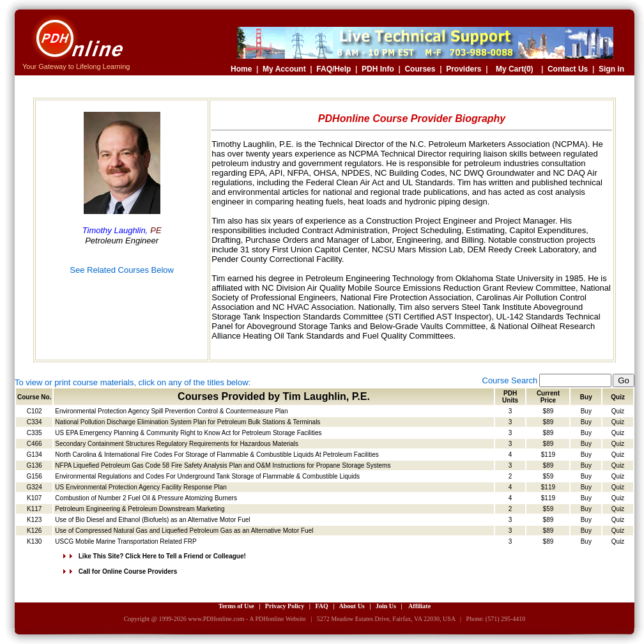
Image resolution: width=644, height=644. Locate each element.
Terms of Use (236, 606)
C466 (34, 444)
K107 (34, 498)
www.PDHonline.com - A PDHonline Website (247, 619)
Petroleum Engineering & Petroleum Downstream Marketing (140, 509)
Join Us (386, 606)
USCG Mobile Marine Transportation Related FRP (126, 541)
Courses (420, 69)
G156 (34, 476)
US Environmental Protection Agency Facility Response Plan (141, 487)
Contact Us (568, 69)
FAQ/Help (333, 69)
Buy (586, 411)
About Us (351, 606)
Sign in (611, 69)
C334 (34, 422)
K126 (34, 531)
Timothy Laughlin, (115, 230)
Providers (464, 69)
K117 (34, 509)
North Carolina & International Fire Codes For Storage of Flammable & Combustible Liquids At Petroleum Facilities (217, 455)
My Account (284, 69)
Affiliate (419, 606)
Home (241, 69)
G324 (34, 487)
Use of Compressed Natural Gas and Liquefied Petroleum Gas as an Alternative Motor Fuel (184, 531)
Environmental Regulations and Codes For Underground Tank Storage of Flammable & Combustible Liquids (207, 476)
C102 (34, 411)
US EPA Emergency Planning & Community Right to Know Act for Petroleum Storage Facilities (188, 433)
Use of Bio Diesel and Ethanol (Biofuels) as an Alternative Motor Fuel (152, 520)
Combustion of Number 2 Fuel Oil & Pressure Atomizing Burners (146, 498)
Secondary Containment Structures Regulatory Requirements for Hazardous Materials (177, 444)
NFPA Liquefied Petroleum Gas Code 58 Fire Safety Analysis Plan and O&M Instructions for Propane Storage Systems (223, 465)
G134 (34, 455)
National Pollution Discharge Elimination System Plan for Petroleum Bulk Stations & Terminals (188, 422)
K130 (34, 541)
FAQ (321, 606)
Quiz (618, 411)
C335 (34, 433)
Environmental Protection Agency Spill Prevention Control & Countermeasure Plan (171, 411)
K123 (34, 520)
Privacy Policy (285, 606)
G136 (34, 465)
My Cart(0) (515, 69)
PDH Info (378, 69)
